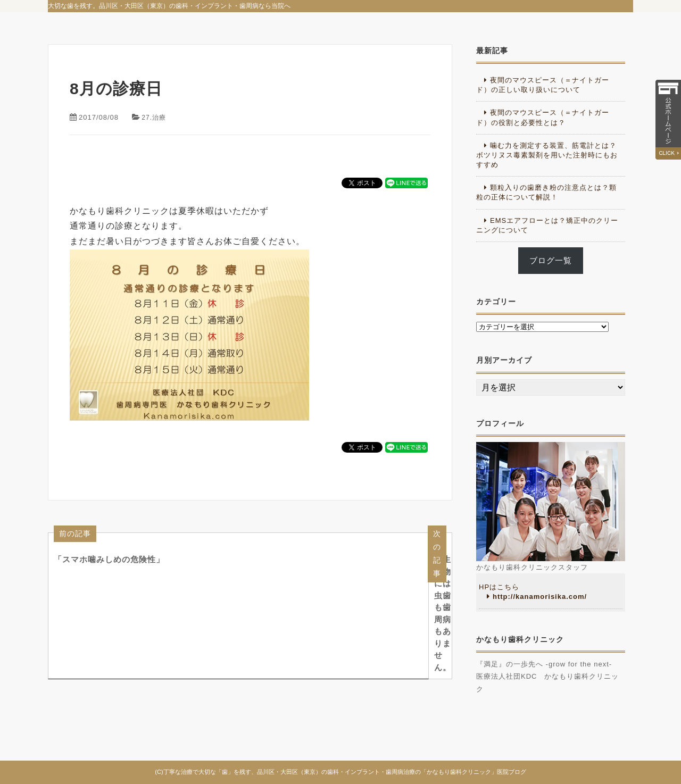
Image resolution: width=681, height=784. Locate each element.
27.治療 (155, 117)
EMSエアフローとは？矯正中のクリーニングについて (547, 225)
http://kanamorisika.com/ (540, 597)
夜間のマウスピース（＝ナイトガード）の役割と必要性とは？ (543, 117)
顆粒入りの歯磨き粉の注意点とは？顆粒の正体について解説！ (546, 192)
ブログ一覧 (551, 261)
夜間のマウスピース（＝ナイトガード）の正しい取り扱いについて (543, 85)
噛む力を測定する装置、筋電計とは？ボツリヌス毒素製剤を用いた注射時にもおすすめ (547, 155)
